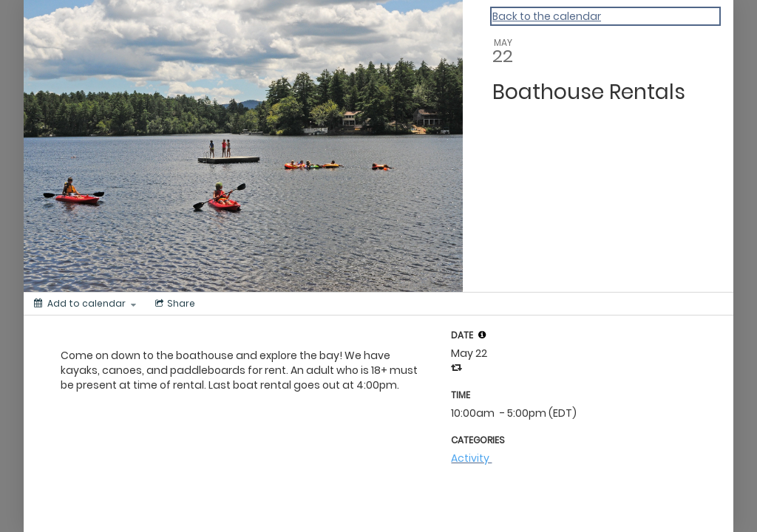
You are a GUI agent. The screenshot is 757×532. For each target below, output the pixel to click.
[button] (482, 335)
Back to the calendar (547, 16)
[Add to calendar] (85, 304)
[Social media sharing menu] (174, 304)
